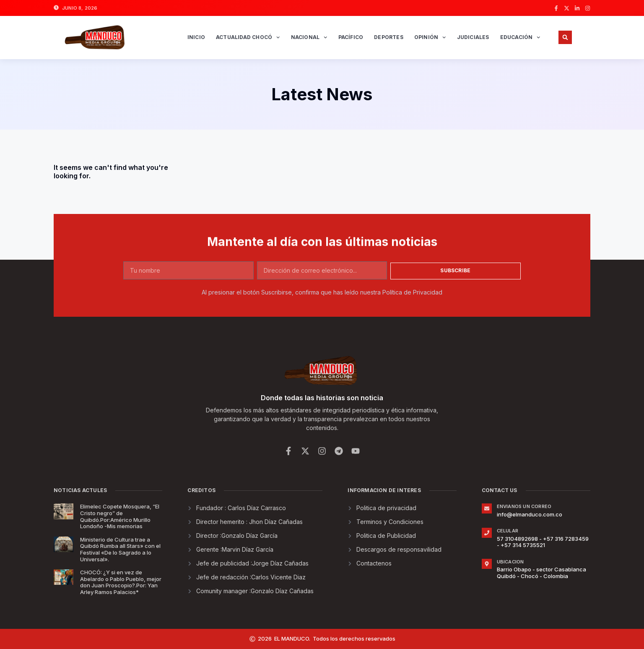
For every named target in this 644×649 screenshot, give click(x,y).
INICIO (196, 37)
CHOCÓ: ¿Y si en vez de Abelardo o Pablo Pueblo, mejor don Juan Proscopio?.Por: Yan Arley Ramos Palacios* (121, 582)
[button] (565, 37)
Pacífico (351, 37)
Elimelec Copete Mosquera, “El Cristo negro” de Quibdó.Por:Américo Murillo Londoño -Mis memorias (120, 516)
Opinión (430, 37)
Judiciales (473, 37)
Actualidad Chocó (248, 37)
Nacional (309, 37)
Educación (520, 37)
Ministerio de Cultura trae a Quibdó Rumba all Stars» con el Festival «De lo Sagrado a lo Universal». (120, 549)
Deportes (389, 37)
